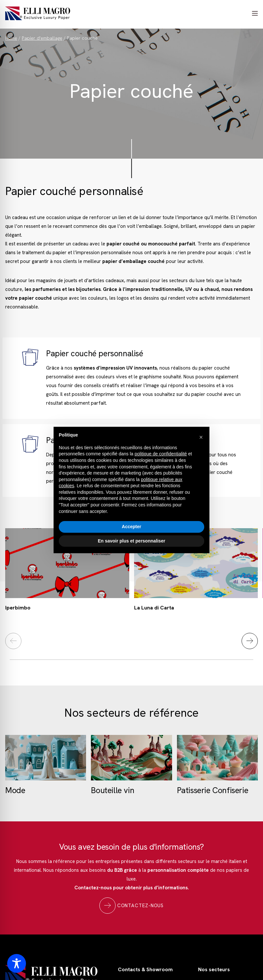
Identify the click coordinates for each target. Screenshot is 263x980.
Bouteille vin (113, 790)
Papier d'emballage (42, 38)
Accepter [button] (131, 527)
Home (11, 38)
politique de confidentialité (161, 454)
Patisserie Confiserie (213, 790)
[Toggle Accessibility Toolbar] (17, 963)
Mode (15, 790)
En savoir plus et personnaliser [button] (131, 541)
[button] (201, 437)
